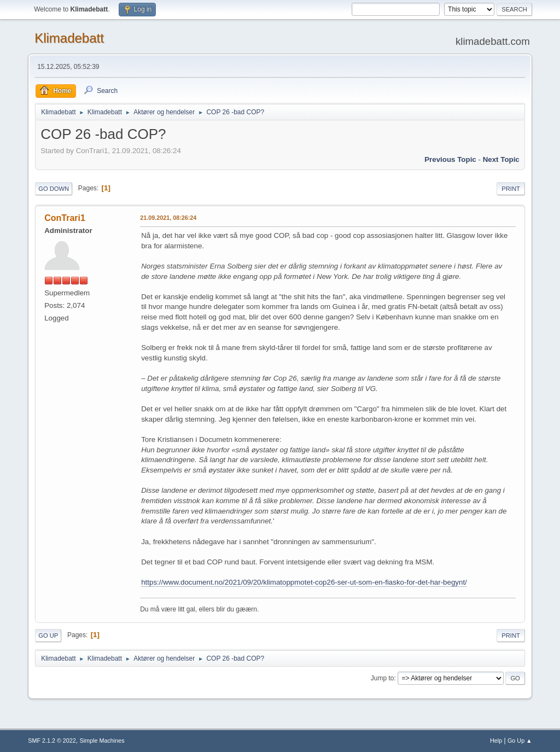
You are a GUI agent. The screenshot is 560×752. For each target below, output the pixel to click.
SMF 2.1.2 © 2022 (52, 741)
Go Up (48, 636)
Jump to (383, 678)
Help (496, 741)
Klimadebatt (69, 38)
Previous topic (450, 159)
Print (511, 189)
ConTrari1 (65, 218)
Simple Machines (102, 741)
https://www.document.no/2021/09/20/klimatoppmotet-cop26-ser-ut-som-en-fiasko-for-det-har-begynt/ (304, 582)
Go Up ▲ (520, 741)
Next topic (501, 159)
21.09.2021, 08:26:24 (168, 218)
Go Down (54, 189)
